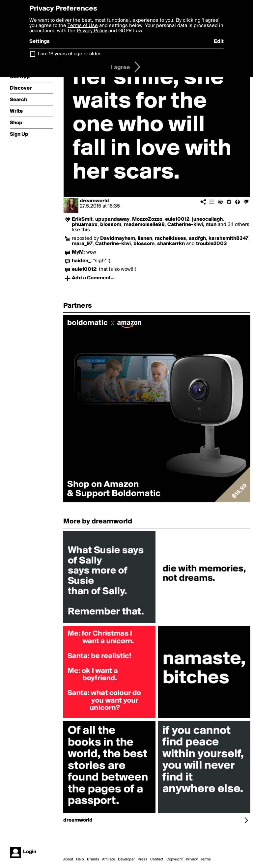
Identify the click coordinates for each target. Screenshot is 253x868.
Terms (206, 859)
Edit (219, 42)
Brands (93, 859)
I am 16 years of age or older (69, 54)
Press (142, 859)
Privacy (192, 859)
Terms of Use (83, 26)
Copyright (175, 859)
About (68, 859)
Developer (126, 859)
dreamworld (94, 201)
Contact (157, 859)
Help (80, 859)
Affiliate (109, 859)
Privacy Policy (92, 31)
